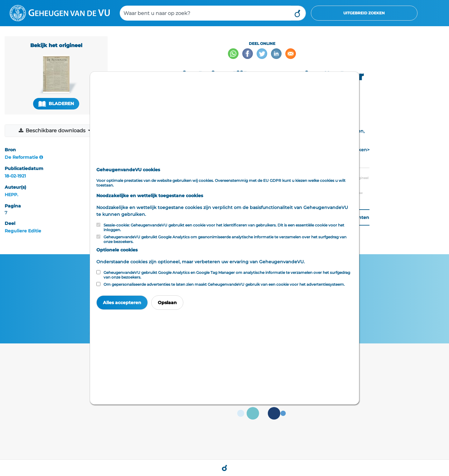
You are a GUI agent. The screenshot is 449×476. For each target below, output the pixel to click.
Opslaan (167, 303)
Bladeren (56, 104)
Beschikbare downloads (53, 131)
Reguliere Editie (23, 231)
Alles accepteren (122, 303)
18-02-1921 (15, 176)
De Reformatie (21, 157)
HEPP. (11, 195)
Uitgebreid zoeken (364, 13)
